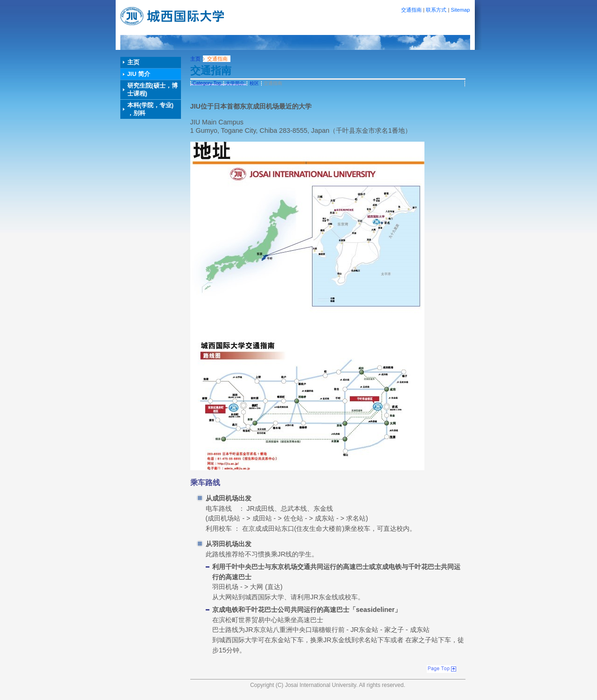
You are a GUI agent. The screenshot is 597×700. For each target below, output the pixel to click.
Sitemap (460, 10)
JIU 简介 (139, 74)
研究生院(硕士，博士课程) (153, 89)
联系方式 (436, 10)
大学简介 (235, 83)
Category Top (207, 83)
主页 (133, 62)
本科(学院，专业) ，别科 (151, 109)
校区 (254, 83)
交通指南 (411, 10)
